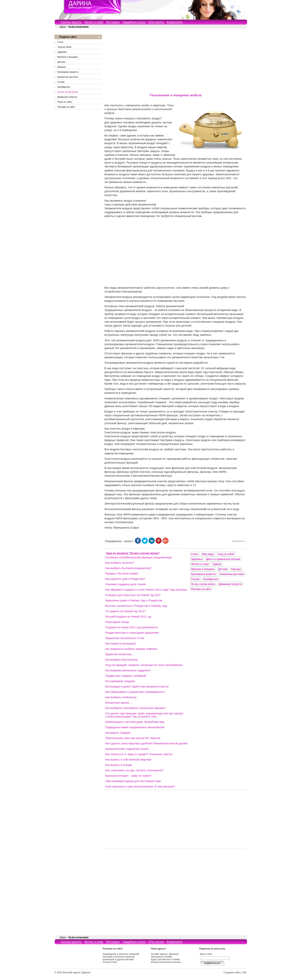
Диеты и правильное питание (223, 559)
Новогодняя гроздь (117, 622)
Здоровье (62, 52)
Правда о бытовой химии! (122, 574)
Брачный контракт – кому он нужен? (128, 776)
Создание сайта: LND (235, 973)
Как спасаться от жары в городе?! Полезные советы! (139, 754)
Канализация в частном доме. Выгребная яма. (135, 722)
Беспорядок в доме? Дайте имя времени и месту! (137, 687)
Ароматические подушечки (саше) (127, 749)
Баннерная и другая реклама (118, 959)
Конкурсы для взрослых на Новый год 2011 (133, 595)
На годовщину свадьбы (120, 681)
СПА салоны (156, 22)
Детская (61, 62)
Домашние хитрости (67, 97)
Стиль (60, 42)
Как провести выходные (120, 643)
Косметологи (175, 22)
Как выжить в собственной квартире (128, 760)
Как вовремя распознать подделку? (128, 670)
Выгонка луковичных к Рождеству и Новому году (136, 606)
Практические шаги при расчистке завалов (133, 738)
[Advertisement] (175, 62)
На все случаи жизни (68, 92)
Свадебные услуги (134, 22)
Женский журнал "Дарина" (77, 973)
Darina (62, 27)
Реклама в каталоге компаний (119, 957)
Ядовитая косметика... (119, 654)
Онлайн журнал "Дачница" (165, 954)
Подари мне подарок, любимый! (126, 676)
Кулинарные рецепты (68, 72)
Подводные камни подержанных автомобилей (135, 727)
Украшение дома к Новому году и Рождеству (134, 600)
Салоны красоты (71, 22)
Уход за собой (64, 47)
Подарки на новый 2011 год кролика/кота (131, 627)
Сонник (61, 82)
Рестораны (113, 22)
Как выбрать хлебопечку (121, 697)
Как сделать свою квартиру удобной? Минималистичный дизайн (146, 743)
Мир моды (208, 554)
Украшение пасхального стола (125, 638)
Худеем (217, 564)
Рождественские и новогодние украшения (132, 633)
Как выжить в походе (119, 765)
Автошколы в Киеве (161, 957)
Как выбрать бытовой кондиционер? (128, 568)
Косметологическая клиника (166, 962)
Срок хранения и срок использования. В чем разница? (140, 786)
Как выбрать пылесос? (120, 563)
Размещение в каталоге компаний (121, 954)
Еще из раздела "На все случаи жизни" (133, 553)
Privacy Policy (110, 962)
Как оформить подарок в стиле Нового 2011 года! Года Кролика (146, 590)
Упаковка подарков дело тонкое (126, 584)
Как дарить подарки (118, 733)
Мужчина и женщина (67, 57)
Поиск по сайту (65, 102)
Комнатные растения (68, 77)
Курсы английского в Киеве (165, 959)
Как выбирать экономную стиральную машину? (136, 708)
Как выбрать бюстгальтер (122, 660)
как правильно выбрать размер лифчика (131, 649)
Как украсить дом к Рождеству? (125, 579)
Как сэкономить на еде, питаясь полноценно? (134, 770)
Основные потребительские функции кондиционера (138, 557)
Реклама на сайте (66, 107)
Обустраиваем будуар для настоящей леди (133, 781)
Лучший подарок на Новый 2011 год (128, 617)
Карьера (62, 67)
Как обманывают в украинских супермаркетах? (135, 692)
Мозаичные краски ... (119, 703)
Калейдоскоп (64, 87)
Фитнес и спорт (94, 22)
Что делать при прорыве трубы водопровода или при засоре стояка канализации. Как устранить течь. (144, 715)
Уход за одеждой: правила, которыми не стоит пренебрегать (144, 665)
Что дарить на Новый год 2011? (126, 611)
